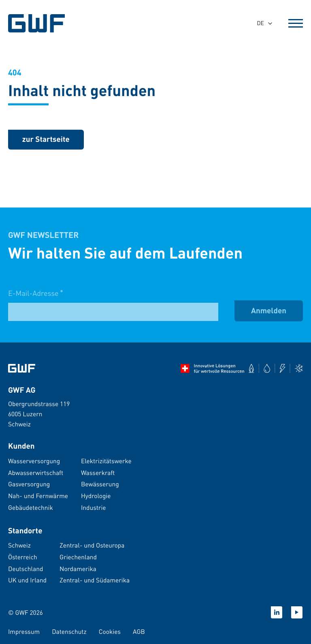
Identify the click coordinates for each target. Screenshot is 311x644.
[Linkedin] (277, 612)
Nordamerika (78, 569)
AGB (139, 631)
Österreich (23, 557)
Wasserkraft (98, 473)
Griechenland (78, 557)
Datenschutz (69, 631)
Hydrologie (96, 496)
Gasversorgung (29, 484)
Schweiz (19, 545)
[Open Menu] (296, 24)
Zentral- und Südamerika (95, 580)
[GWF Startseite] (38, 23)
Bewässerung (100, 484)
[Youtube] (297, 612)
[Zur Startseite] (22, 368)
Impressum (24, 631)
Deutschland (26, 569)
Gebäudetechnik (31, 507)
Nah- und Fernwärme (38, 496)
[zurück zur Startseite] (46, 140)
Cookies (110, 631)
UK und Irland (27, 580)
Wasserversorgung (34, 461)
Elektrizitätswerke (106, 461)
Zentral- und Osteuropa (92, 545)
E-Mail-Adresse (36, 300)
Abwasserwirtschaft (36, 473)
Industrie (94, 507)
